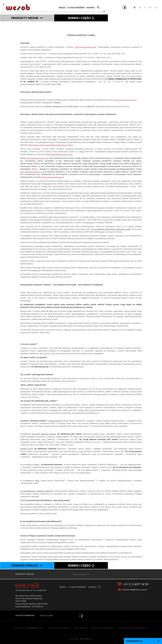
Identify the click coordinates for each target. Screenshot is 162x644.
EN (150, 7)
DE (140, 7)
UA (155, 7)
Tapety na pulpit (46, 615)
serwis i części (81, 18)
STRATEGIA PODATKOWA (59, 628)
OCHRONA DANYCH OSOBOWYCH (133, 628)
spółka (62, 7)
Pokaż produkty (81, 574)
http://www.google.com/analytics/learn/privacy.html (51, 145)
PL (135, 7)
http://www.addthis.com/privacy (59, 154)
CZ (145, 7)
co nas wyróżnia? (76, 7)
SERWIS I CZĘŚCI (81, 565)
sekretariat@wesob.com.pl (135, 589)
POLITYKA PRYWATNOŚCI (103, 628)
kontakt (91, 7)
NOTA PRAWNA (81, 628)
